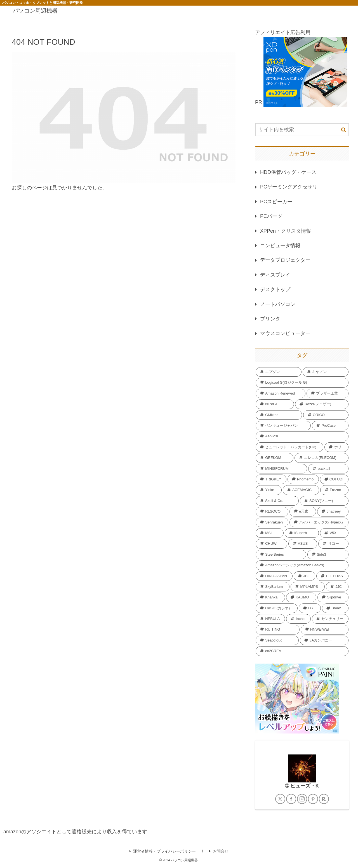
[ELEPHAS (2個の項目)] (332, 576)
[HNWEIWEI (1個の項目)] (325, 629)
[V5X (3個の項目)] (334, 533)
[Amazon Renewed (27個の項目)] (281, 393)
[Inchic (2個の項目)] (298, 619)
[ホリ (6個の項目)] (336, 447)
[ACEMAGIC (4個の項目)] (301, 490)
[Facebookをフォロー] (291, 799)
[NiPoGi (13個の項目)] (275, 404)
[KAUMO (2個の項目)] (301, 597)
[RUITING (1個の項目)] (278, 629)
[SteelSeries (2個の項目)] (281, 555)
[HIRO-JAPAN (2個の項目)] (274, 576)
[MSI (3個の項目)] (270, 533)
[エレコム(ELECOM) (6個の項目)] (322, 458)
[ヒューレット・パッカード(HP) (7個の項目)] (289, 447)
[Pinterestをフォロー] (313, 799)
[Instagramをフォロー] (302, 799)
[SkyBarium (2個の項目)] (273, 587)
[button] (344, 130)
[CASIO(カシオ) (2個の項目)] (277, 608)
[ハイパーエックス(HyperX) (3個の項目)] (319, 522)
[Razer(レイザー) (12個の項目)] (322, 404)
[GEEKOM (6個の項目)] (275, 458)
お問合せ (219, 851)
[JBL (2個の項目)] (304, 576)
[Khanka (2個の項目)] (270, 597)
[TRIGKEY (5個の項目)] (271, 479)
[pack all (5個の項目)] (328, 469)
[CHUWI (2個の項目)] (271, 544)
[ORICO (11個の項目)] (326, 415)
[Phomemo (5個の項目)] (303, 479)
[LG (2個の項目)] (310, 608)
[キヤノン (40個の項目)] (326, 372)
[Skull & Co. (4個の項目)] (277, 501)
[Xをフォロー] (280, 799)
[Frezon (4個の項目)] (334, 490)
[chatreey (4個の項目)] (333, 511)
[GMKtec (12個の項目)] (279, 415)
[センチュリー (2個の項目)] (330, 619)
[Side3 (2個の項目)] (328, 555)
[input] (302, 130)
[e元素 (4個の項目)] (303, 511)
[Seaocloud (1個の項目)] (277, 640)
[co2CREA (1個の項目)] (302, 651)
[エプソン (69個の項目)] (279, 372)
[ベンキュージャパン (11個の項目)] (283, 426)
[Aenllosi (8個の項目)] (302, 436)
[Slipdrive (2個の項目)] (333, 597)
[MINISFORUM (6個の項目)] (281, 469)
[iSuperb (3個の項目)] (302, 533)
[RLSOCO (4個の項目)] (272, 511)
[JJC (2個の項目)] (337, 587)
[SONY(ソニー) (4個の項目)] (324, 501)
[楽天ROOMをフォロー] (324, 799)
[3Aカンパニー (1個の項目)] (324, 640)
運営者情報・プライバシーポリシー (163, 851)
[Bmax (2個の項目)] (335, 608)
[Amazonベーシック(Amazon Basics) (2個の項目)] (302, 565)
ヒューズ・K (305, 786)
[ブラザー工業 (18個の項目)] (328, 393)
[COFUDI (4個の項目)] (334, 479)
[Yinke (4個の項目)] (269, 490)
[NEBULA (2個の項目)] (270, 619)
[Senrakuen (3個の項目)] (272, 522)
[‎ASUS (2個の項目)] (303, 544)
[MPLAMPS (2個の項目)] (308, 587)
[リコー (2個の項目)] (333, 544)
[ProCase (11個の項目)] (330, 426)
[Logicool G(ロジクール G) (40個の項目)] (302, 383)
